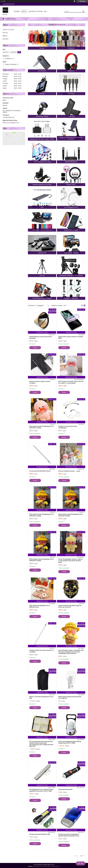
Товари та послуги (8, 29)
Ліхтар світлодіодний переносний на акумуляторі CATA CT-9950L (70, 742)
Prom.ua (52, 865)
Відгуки (5, 36)
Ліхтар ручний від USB (65, 789)
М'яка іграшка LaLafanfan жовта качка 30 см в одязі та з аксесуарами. (71, 382)
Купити (35, 348)
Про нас (5, 33)
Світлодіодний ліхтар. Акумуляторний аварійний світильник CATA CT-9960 (41, 790)
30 (81, 856)
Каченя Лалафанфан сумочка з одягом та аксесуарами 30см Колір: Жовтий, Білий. (70, 561)
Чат (81, 863)
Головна (17, 11)
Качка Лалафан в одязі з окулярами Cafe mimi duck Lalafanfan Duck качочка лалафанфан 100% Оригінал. (71, 652)
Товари (24, 11)
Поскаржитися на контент (39, 866)
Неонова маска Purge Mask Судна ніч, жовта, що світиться (70, 606)
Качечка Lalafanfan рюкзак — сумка (69, 471)
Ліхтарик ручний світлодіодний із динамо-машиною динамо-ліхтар (69, 835)
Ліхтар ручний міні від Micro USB (40, 834)
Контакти (5, 39)
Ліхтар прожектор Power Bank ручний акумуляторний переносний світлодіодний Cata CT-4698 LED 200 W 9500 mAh (41, 744)
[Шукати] (83, 11)
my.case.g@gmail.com (13, 123)
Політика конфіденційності (53, 866)
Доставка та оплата (36, 11)
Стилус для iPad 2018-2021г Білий (40, 471)
